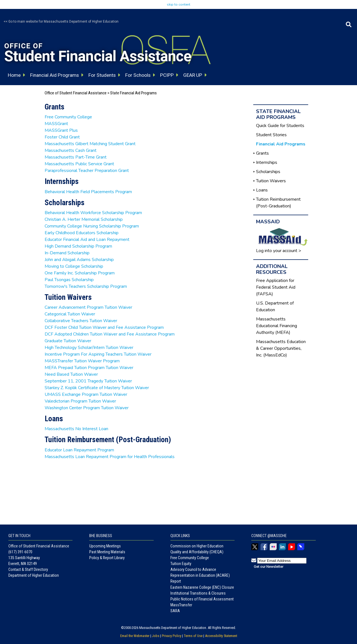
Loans (262, 190)
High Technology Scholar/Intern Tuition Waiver (89, 348)
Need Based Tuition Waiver (71, 374)
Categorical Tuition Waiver (70, 314)
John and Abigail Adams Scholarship (79, 260)
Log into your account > (279, 251)
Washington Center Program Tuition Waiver (87, 408)
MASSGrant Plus (61, 130)
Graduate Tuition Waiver (68, 341)
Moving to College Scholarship (74, 266)
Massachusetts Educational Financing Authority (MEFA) (277, 326)
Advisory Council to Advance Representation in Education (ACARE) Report (200, 575)
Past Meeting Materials (107, 552)
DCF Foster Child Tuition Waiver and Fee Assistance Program (104, 327)
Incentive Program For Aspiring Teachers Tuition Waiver (98, 354)
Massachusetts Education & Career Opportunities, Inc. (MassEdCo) (281, 348)
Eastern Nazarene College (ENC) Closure (202, 587)
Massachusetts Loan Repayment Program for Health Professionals (110, 457)
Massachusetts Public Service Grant (79, 164)
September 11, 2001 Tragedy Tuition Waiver (88, 381)
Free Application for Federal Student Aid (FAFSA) (276, 287)
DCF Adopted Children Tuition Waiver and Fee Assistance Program (110, 334)
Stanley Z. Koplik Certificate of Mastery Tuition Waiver (97, 388)
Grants (262, 153)
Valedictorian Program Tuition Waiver (80, 401)
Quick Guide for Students (280, 126)
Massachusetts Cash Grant (71, 150)
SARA (175, 611)
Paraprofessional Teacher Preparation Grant (87, 171)
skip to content (178, 4)
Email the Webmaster (135, 636)
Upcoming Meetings (105, 546)
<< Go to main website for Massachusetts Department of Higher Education (61, 21)
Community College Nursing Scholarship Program (92, 226)
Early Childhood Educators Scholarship (82, 233)
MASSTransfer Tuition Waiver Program (82, 361)
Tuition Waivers (271, 181)
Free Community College (68, 117)
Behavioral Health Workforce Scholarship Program (93, 213)
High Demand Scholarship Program (78, 246)
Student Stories (271, 135)
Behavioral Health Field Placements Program (88, 192)
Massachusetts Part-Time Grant (76, 157)
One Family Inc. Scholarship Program (80, 273)
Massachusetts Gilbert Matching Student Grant (90, 144)
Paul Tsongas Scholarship (69, 280)
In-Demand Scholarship (67, 253)
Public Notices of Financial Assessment (202, 599)
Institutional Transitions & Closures (198, 593)
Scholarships (268, 172)
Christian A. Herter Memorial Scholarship (84, 219)
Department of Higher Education (34, 575)
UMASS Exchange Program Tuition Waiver (86, 394)
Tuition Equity (181, 564)
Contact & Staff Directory (28, 569)
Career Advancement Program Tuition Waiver (88, 307)
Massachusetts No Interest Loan (76, 429)
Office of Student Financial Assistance (76, 93)
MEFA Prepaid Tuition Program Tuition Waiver (89, 368)
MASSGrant (56, 124)
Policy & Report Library (107, 558)
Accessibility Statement (221, 636)
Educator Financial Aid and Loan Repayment (87, 240)
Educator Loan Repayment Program (79, 450)
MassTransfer (181, 605)
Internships (267, 162)
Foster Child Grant (62, 137)
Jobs (156, 636)
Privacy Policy (172, 636)
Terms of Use (193, 636)
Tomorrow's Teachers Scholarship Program (86, 286)
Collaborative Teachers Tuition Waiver (81, 321)
